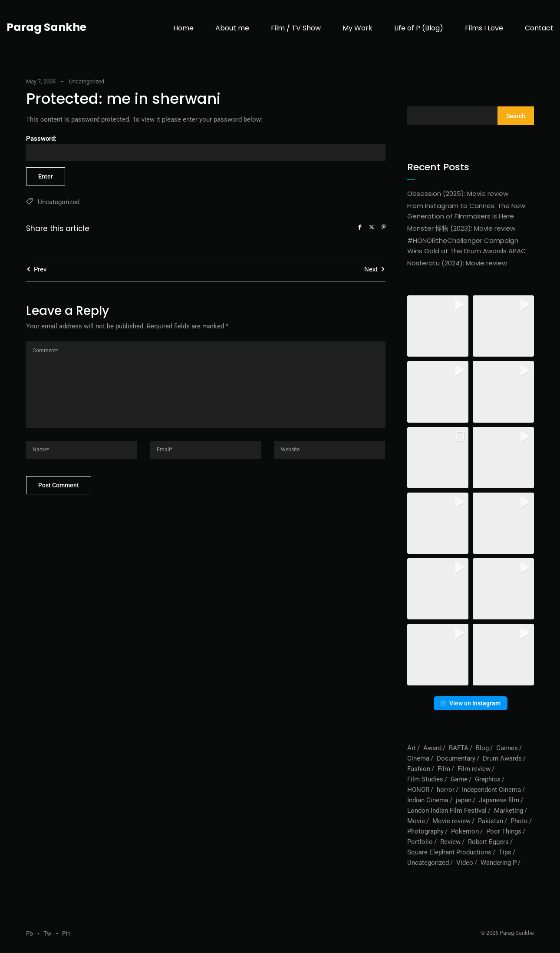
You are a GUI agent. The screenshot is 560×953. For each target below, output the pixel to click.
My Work (357, 28)
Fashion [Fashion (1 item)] (419, 769)
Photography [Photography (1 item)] (425, 831)
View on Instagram (471, 703)
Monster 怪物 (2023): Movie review (461, 228)
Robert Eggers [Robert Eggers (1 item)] (488, 842)
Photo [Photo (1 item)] (519, 821)
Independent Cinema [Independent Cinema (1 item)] (491, 790)
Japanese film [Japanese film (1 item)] (499, 800)
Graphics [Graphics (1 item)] (488, 779)
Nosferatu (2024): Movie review (457, 263)
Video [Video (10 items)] (465, 863)
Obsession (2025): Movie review (458, 194)
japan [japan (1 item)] (464, 800)
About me (232, 28)
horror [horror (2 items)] (446, 790)
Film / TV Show (296, 28)
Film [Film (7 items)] (444, 769)
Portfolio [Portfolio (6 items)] (420, 842)
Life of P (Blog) (419, 28)
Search (516, 116)
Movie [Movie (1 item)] (416, 821)
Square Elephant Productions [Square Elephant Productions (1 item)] (449, 852)
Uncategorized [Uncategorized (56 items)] (428, 863)
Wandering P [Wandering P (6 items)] (499, 863)
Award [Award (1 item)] (432, 748)
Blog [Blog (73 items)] (482, 748)
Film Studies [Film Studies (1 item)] (425, 779)
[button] (438, 326)
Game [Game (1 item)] (459, 779)
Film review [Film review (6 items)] (474, 769)
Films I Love (484, 28)
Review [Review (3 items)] (450, 842)
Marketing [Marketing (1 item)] (509, 811)
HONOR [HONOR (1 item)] (418, 790)
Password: (206, 148)
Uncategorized (87, 81)
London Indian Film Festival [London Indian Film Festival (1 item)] (447, 811)
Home (183, 28)
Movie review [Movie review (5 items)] (451, 821)
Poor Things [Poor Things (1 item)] (504, 831)
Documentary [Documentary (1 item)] (456, 758)
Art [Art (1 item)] (412, 748)
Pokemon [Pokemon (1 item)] (465, 831)
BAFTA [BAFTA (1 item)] (459, 748)
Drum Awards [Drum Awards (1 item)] (502, 758)
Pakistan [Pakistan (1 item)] (491, 821)
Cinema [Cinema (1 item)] (418, 758)
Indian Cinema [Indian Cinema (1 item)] (428, 800)
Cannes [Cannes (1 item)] (507, 748)
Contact (539, 28)
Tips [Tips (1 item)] (505, 852)
